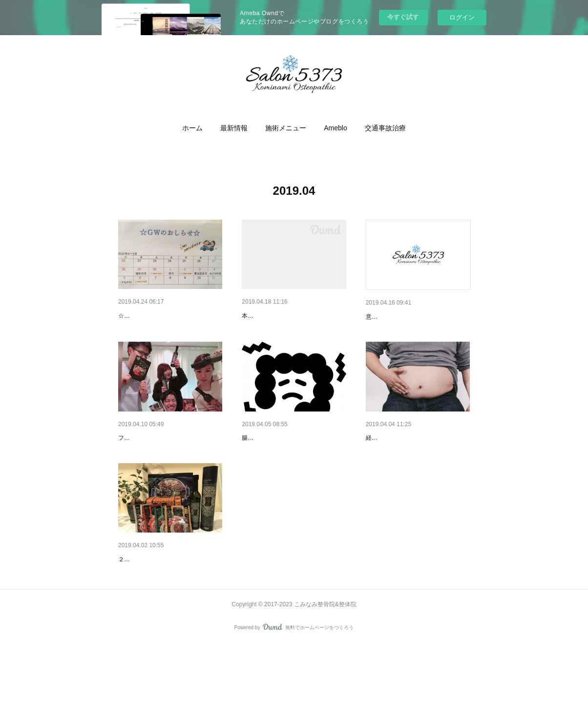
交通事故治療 (385, 128)
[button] (192, 128)
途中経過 (379, 463)
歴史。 (376, 317)
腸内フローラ (262, 463)
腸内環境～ (135, 610)
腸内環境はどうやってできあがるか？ (292, 478)
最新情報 (234, 128)
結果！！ (132, 463)
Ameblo (335, 128)
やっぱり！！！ (266, 316)
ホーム (192, 128)
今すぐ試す (403, 17)
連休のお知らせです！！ (156, 316)
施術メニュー (286, 128)
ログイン (462, 17)
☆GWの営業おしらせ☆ (150, 330)
